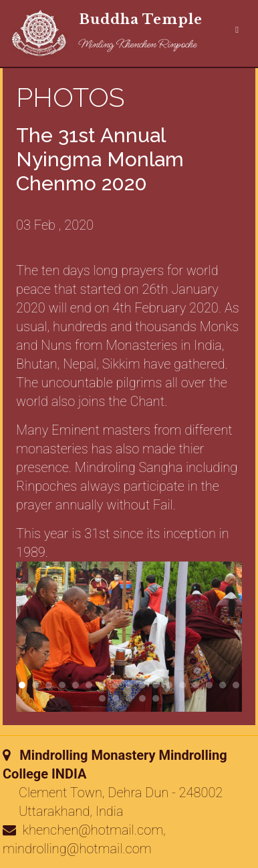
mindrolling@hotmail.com (77, 849)
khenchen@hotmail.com (93, 830)
